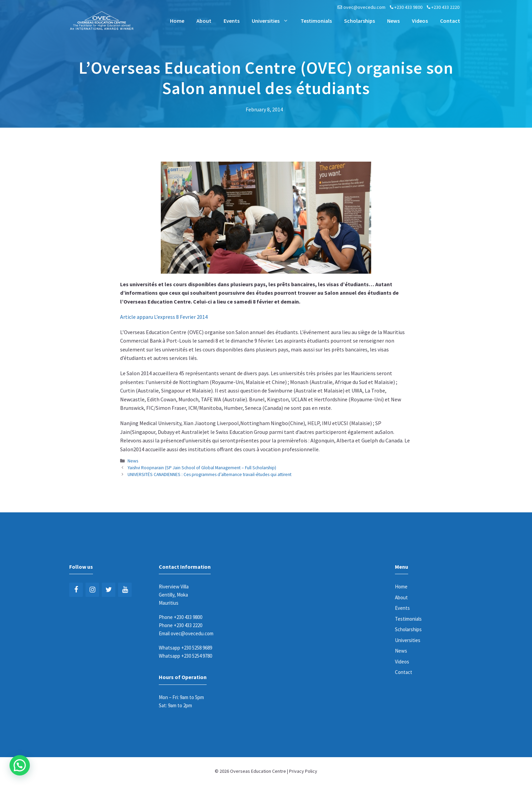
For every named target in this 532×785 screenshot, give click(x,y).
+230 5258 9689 (197, 648)
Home (177, 21)
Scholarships (359, 21)
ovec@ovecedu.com (364, 7)
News (393, 21)
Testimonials (316, 21)
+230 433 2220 (445, 7)
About (204, 21)
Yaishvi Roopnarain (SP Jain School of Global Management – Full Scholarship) (202, 468)
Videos (420, 21)
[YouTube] (125, 590)
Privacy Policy (303, 771)
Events (232, 21)
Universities (273, 21)
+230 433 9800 (408, 7)
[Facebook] (76, 590)
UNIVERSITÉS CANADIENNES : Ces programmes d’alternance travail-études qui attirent (210, 474)
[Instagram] (92, 590)
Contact (450, 21)
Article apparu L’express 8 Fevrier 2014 (164, 317)
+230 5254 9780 (197, 656)
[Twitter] (109, 590)
